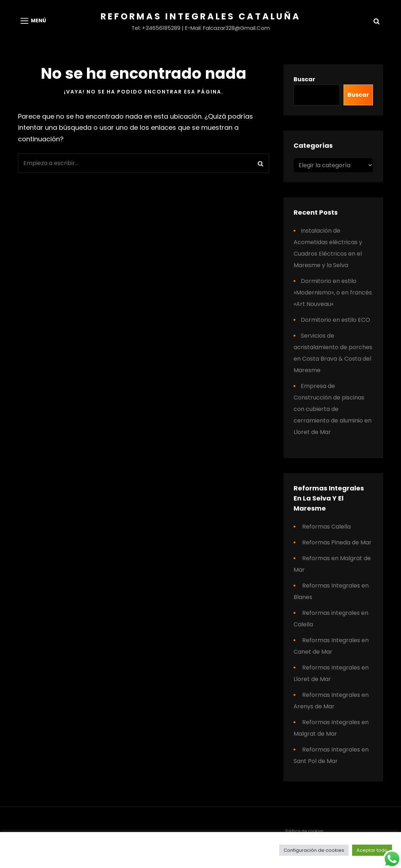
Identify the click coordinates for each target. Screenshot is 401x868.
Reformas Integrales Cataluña (201, 16)
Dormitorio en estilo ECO (335, 320)
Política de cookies (305, 831)
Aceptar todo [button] (372, 850)
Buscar (304, 79)
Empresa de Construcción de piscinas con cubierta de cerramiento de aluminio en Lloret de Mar (333, 409)
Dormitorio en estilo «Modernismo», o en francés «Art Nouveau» (333, 293)
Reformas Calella (326, 527)
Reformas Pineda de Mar (337, 542)
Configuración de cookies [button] (314, 850)
